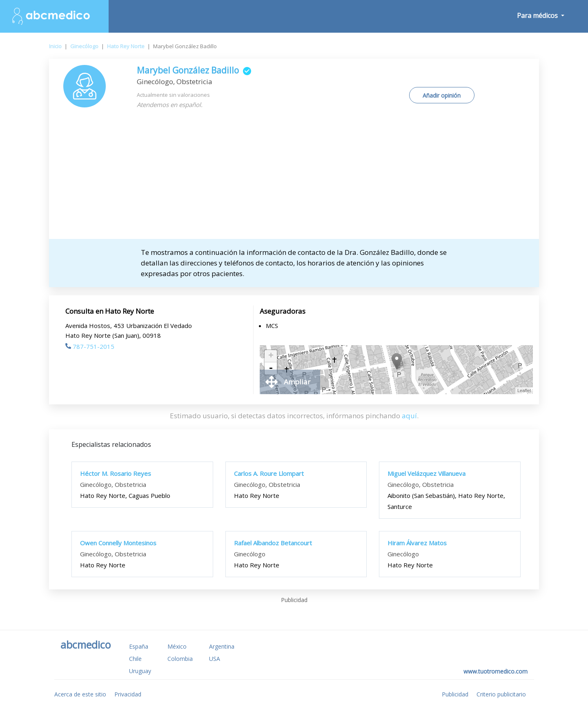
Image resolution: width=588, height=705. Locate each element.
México (177, 646)
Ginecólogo (84, 46)
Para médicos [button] (538, 16)
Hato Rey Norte (126, 46)
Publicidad (455, 694)
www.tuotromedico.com (496, 671)
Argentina (222, 646)
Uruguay (140, 671)
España (139, 646)
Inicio (55, 46)
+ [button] (271, 356)
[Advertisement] (294, 178)
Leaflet (524, 390)
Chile (135, 659)
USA (215, 659)
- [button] (271, 368)
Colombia (180, 659)
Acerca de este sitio (80, 694)
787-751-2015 (90, 346)
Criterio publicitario (501, 694)
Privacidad (128, 694)
